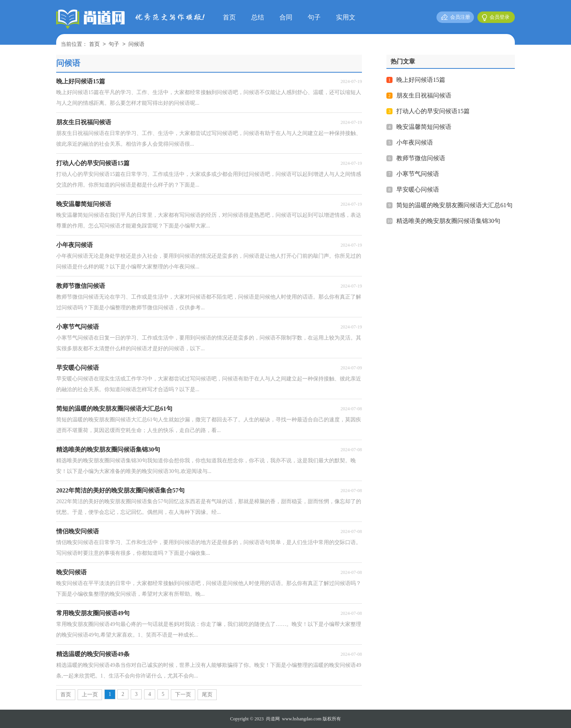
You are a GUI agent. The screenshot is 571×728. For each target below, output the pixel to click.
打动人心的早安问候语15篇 (433, 111)
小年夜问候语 (415, 142)
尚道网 (273, 719)
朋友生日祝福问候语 (424, 95)
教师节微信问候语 (421, 158)
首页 (229, 17)
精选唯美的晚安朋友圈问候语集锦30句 (448, 221)
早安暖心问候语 (418, 189)
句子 (314, 17)
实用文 (346, 17)
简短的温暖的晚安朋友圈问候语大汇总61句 (454, 205)
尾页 (207, 695)
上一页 (90, 695)
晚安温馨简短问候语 (424, 127)
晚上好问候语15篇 (421, 80)
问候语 (136, 45)
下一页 (183, 695)
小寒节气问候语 (418, 174)
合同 (286, 17)
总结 (258, 17)
